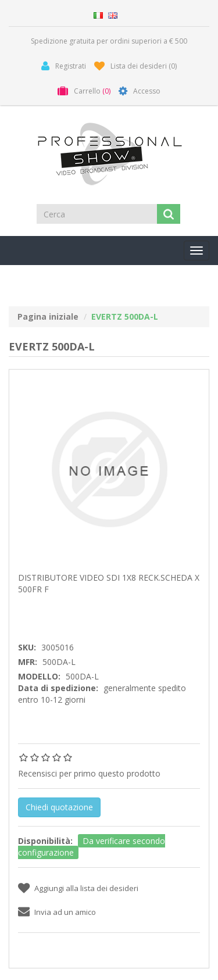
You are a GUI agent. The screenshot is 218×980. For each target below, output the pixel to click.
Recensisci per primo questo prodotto (89, 773)
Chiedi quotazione (59, 807)
